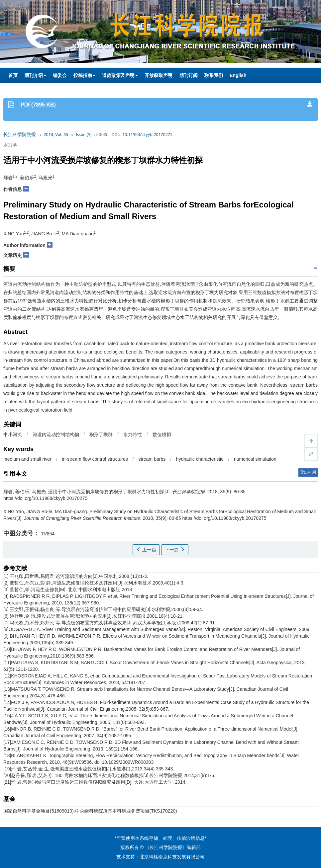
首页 (13, 75)
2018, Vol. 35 (56, 135)
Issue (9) (84, 135)
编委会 (60, 75)
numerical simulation (255, 459)
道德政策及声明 (120, 75)
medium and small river (27, 459)
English (238, 75)
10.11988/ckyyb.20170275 (147, 135)
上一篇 (146, 550)
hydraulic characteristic (200, 459)
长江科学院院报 (20, 135)
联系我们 (214, 75)
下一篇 (175, 550)
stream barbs (152, 459)
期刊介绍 (35, 75)
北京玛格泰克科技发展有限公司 (172, 857)
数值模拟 (162, 434)
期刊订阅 (188, 75)
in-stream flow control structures (95, 459)
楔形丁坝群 (101, 434)
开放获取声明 (159, 75)
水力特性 (133, 434)
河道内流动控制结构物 (56, 434)
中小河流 (13, 434)
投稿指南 (84, 75)
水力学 (10, 145)
